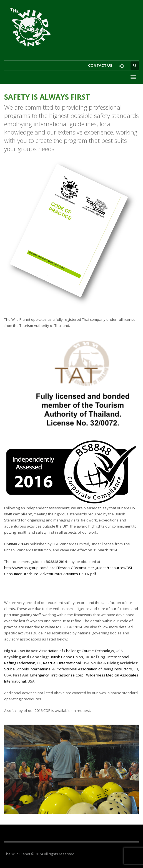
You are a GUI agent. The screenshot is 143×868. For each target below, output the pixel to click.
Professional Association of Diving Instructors (94, 669)
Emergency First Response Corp (57, 675)
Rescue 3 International (62, 663)
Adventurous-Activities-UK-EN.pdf (68, 574)
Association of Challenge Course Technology (77, 651)
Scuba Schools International (28, 669)
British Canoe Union (66, 657)
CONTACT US (100, 65)
